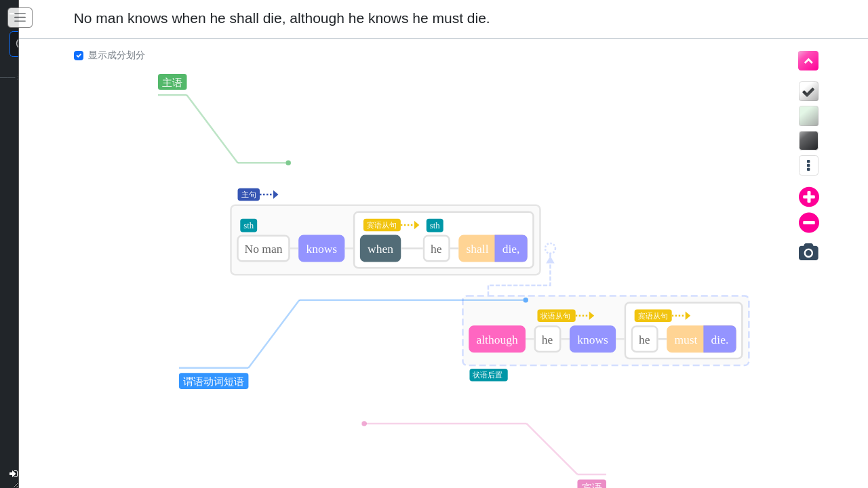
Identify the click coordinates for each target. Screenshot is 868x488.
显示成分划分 (107, 55)
